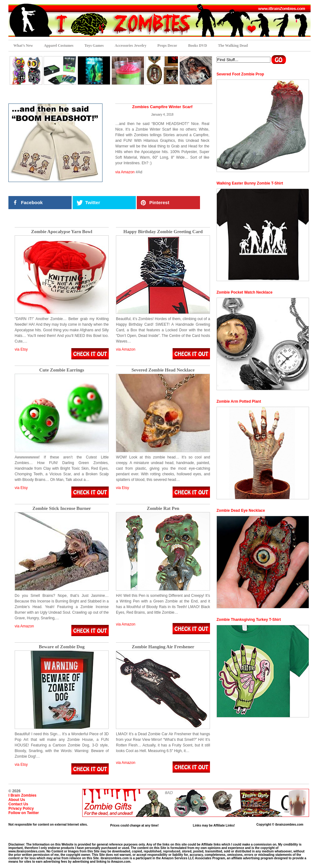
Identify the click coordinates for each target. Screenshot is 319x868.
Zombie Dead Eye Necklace (241, 511)
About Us (17, 800)
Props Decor (167, 46)
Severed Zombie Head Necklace (163, 370)
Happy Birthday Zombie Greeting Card (163, 232)
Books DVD (198, 46)
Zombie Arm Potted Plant (239, 401)
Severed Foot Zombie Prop (240, 74)
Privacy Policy (21, 808)
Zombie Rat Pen (163, 508)
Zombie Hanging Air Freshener (163, 647)
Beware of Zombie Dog (62, 647)
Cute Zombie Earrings (62, 370)
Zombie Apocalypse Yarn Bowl (62, 232)
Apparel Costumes (59, 46)
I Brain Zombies (22, 795)
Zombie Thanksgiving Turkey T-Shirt (249, 620)
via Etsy (21, 349)
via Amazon (125, 172)
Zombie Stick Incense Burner (62, 508)
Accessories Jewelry (131, 46)
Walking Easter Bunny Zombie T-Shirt (250, 183)
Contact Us (18, 804)
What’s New (23, 46)
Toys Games (94, 46)
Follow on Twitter (24, 813)
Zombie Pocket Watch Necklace (245, 292)
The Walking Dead (233, 46)
